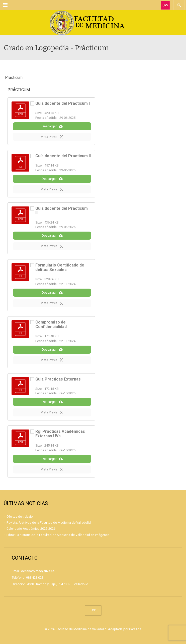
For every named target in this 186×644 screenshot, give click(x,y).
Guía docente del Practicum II (63, 156)
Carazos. (135, 629)
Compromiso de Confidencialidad (51, 324)
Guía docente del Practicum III (62, 211)
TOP (93, 610)
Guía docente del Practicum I (63, 103)
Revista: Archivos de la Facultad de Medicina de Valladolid (49, 523)
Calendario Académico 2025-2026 (31, 529)
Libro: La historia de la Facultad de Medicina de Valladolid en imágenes (58, 535)
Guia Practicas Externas (58, 379)
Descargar (52, 126)
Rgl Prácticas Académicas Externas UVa (60, 434)
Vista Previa (52, 137)
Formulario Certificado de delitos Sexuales (60, 267)
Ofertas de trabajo (20, 517)
